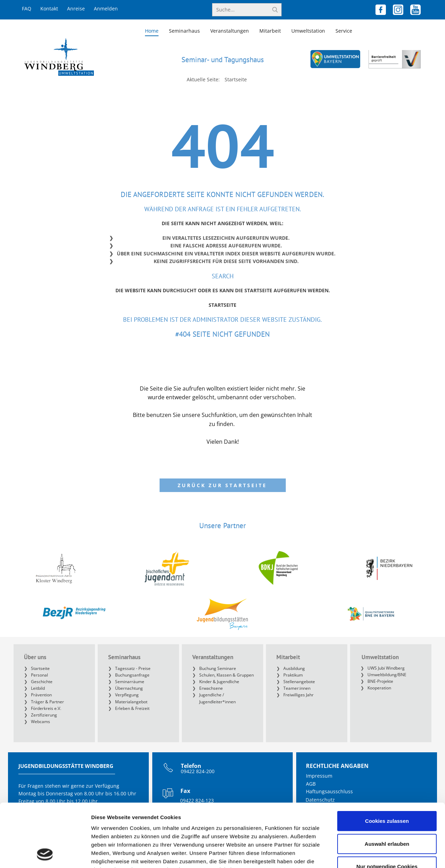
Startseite (222, 305)
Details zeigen (370, 854)
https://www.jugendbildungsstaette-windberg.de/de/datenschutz (175, 827)
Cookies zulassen (387, 762)
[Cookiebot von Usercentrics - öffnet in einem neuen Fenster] (45, 854)
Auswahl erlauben (387, 784)
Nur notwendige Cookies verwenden (387, 812)
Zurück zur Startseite (222, 485)
